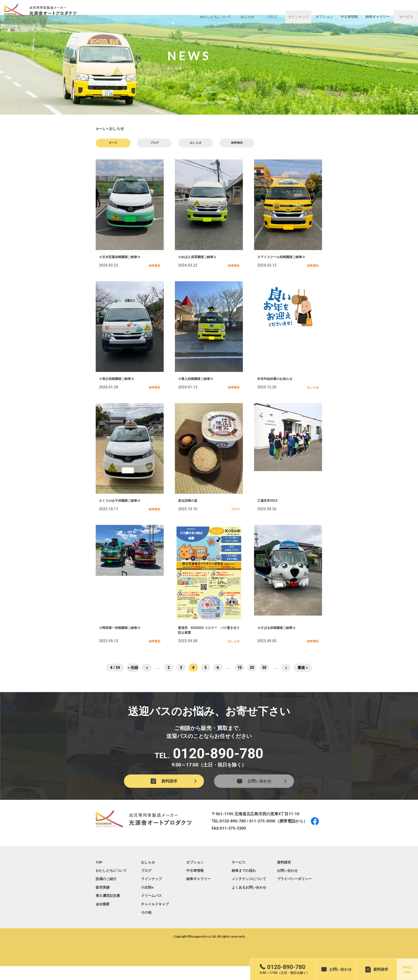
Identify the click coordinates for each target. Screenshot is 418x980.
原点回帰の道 (189, 508)
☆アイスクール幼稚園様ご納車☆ (285, 260)
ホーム (101, 128)
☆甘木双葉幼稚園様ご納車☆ (123, 260)
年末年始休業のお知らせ (278, 384)
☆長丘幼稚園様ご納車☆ (119, 384)
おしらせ (196, 144)
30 (264, 679)
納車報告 (237, 144)
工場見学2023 (269, 508)
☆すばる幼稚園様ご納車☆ (280, 637)
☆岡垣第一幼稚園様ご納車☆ (123, 637)
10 (240, 679)
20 (252, 679)
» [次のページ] (286, 679)
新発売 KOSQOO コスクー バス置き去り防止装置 (208, 640)
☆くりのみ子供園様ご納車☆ (123, 508)
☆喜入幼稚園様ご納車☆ (199, 384)
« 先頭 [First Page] (133, 679)
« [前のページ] (147, 679)
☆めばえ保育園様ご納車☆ (200, 260)
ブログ (154, 144)
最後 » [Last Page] (303, 679)
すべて (113, 144)
